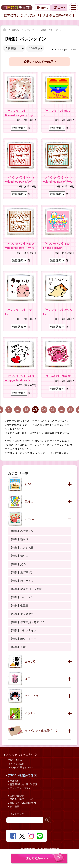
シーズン (30, 30)
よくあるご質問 (16, 764)
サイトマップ (17, 814)
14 (44, 410)
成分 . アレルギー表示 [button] (40, 62)
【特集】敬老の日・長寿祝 (26, 589)
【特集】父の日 (19, 564)
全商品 (16, 30)
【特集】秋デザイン (22, 581)
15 (53, 410)
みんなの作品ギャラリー (21, 767)
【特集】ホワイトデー (23, 639)
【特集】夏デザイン (22, 572)
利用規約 (14, 781)
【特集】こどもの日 (22, 548)
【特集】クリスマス (22, 614)
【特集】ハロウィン (22, 597)
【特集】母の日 (19, 556)
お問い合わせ (17, 796)
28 (70, 410)
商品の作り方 (15, 760)
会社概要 (14, 807)
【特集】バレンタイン (51, 30)
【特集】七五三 (19, 606)
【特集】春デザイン (22, 531)
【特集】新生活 (19, 539)
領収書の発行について (21, 799)
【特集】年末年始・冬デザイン (28, 622)
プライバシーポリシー (21, 788)
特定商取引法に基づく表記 (23, 784)
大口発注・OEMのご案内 (23, 803)
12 (26, 410)
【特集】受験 (18, 647)
